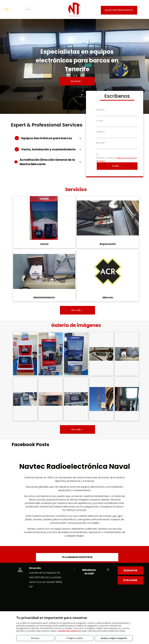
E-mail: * (100, 121)
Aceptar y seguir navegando (114, 638)
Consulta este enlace (67, 631)
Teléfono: (101, 132)
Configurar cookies (75, 638)
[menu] (6, 9)
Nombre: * (101, 110)
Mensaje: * (101, 143)
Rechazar (35, 638)
